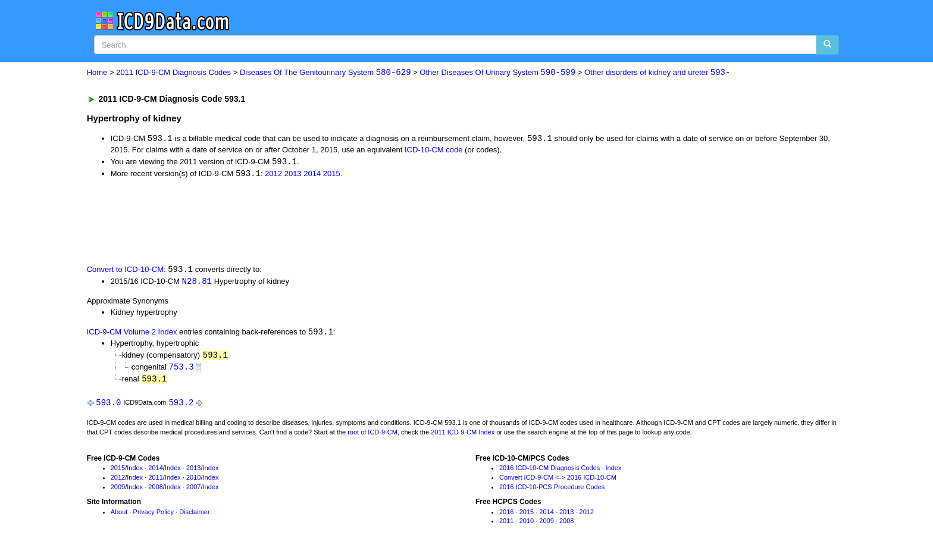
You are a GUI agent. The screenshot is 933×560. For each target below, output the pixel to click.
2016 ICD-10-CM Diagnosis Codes (550, 472)
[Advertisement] (299, 222)
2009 (118, 490)
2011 (155, 481)
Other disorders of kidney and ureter (657, 73)
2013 (293, 175)
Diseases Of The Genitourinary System (325, 73)
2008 (155, 490)
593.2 (181, 406)
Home (97, 73)
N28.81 (197, 283)
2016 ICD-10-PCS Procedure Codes (552, 490)
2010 (193, 481)
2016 (506, 515)
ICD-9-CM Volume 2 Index (132, 335)
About (119, 515)
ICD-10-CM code (434, 150)
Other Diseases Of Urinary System (497, 73)
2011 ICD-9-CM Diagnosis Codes (173, 73)
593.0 (108, 406)
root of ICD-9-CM (372, 436)
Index (135, 472)
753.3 (181, 369)
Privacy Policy (154, 515)
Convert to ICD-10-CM (125, 271)
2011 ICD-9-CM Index (463, 436)
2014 (312, 175)
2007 (193, 490)
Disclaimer (194, 515)
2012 (273, 175)
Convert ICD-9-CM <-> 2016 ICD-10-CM (558, 481)
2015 (332, 175)
